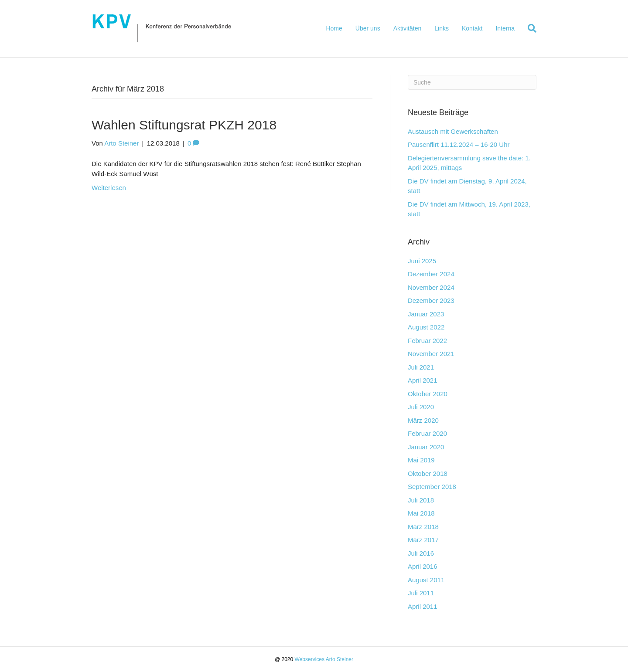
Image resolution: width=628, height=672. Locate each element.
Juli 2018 (421, 500)
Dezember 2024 (431, 274)
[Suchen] (529, 28)
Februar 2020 (427, 433)
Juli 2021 (421, 367)
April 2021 (423, 380)
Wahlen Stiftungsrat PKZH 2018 (184, 125)
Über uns (368, 28)
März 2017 (423, 540)
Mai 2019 (421, 460)
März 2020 (423, 420)
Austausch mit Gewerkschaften (453, 131)
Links (442, 28)
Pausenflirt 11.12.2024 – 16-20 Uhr (459, 144)
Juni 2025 (422, 261)
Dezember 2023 (431, 300)
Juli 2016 (421, 553)
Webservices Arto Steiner (324, 659)
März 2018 (423, 527)
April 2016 (423, 566)
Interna (505, 28)
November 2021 (431, 354)
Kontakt (472, 28)
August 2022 (426, 327)
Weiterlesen (109, 188)
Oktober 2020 (428, 394)
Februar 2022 (427, 341)
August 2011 (426, 580)
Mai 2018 (421, 513)
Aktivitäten (408, 28)
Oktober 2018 (428, 473)
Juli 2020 (421, 407)
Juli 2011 (421, 593)
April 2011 (423, 606)
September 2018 (432, 487)
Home (334, 28)
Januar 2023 (426, 314)
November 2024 (431, 287)
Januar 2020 (426, 447)
